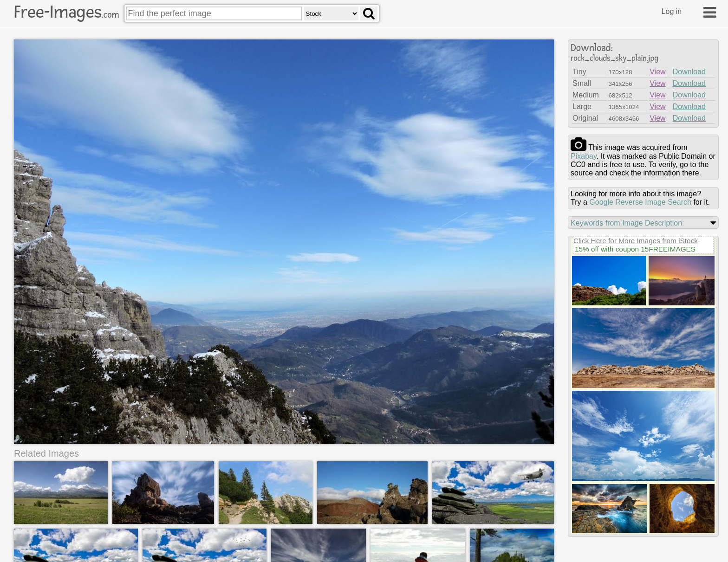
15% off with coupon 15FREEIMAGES (635, 249)
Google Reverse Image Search (640, 202)
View (657, 72)
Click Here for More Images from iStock (636, 241)
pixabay (584, 156)
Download (689, 72)
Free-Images (66, 12)
